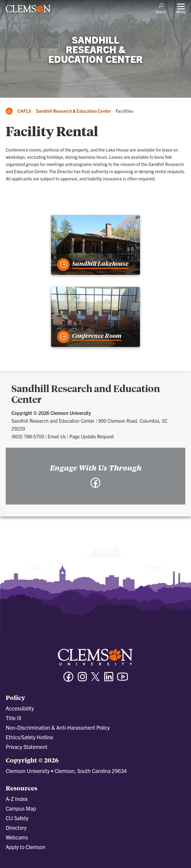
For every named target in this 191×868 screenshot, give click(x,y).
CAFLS (24, 111)
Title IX (14, 718)
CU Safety (17, 818)
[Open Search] (161, 8)
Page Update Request (92, 436)
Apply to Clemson (26, 847)
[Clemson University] (28, 11)
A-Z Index (17, 799)
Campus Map (21, 808)
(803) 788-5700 (28, 436)
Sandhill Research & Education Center (73, 111)
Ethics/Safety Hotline (29, 737)
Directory (16, 828)
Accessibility (20, 708)
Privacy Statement (27, 747)
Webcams (17, 837)
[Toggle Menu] (181, 8)
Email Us (57, 436)
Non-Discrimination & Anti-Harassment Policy (58, 727)
